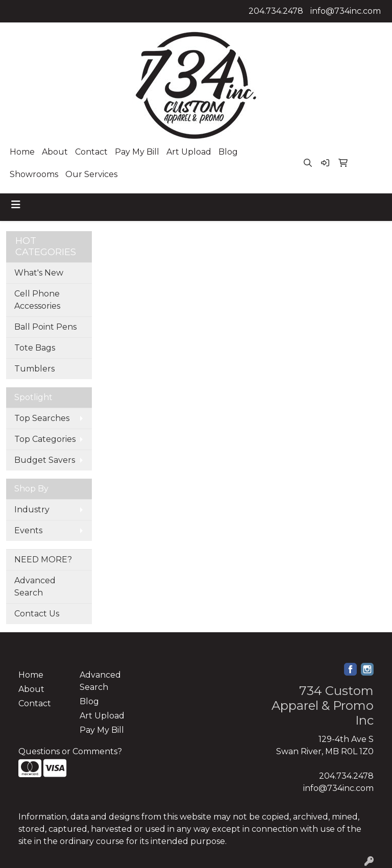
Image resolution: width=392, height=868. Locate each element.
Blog (228, 152)
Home (22, 152)
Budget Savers (45, 460)
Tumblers (34, 369)
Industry (32, 510)
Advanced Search (35, 587)
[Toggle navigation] (16, 205)
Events (28, 530)
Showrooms (34, 174)
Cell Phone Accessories (37, 300)
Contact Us (37, 614)
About (55, 152)
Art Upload (189, 152)
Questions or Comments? (70, 751)
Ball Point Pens (45, 327)
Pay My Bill (137, 152)
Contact (91, 152)
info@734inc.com (346, 11)
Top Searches (42, 418)
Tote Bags (35, 348)
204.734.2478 (276, 11)
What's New (39, 273)
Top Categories (45, 439)
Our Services (91, 174)
